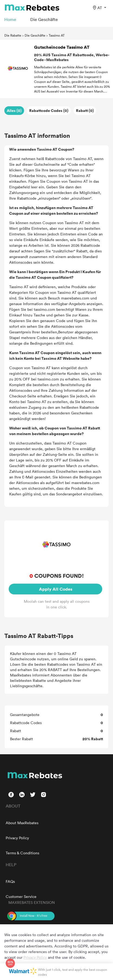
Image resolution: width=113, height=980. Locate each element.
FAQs (10, 881)
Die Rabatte (13, 35)
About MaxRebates (22, 823)
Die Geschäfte (35, 35)
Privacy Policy (17, 838)
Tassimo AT (57, 35)
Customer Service (21, 896)
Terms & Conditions (22, 853)
